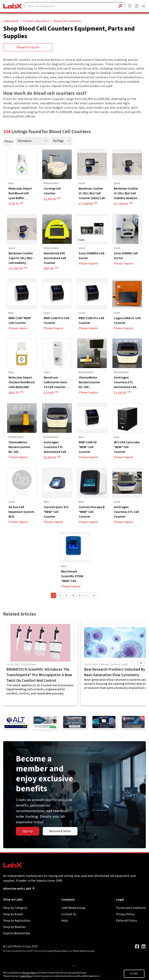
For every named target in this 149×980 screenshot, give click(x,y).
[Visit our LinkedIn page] (143, 946)
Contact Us (69, 914)
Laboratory (11, 21)
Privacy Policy (125, 914)
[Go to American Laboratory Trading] (16, 722)
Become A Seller (60, 831)
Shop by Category (15, 908)
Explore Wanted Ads (17, 933)
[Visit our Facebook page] (137, 946)
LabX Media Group (73, 908)
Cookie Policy (26, 976)
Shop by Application (17, 921)
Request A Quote (28, 47)
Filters (9, 141)
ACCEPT (134, 974)
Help (64, 921)
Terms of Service (81, 951)
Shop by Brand (13, 914)
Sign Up (28, 831)
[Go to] (45, 722)
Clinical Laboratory (36, 21)
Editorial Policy (126, 921)
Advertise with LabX (19, 889)
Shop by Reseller (15, 927)
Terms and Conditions (131, 908)
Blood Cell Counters (67, 21)
